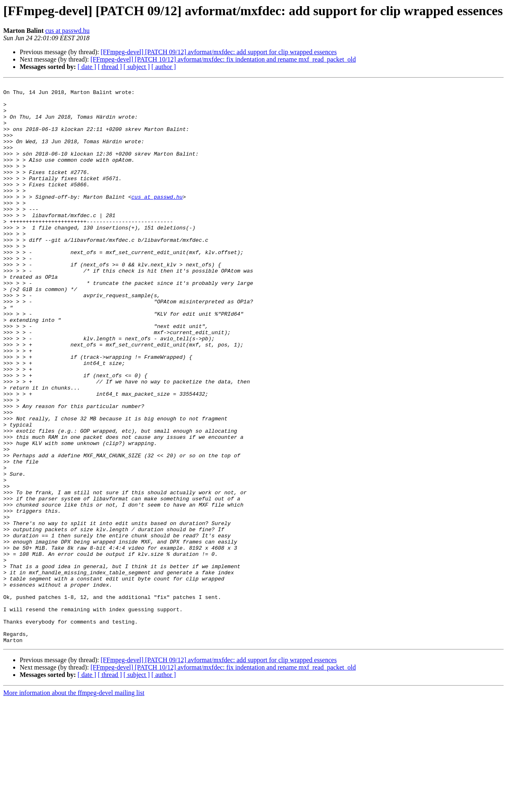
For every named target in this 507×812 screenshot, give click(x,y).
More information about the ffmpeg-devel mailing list (74, 805)
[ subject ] (137, 67)
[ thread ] (110, 67)
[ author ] (164, 67)
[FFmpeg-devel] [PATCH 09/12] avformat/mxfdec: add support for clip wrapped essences (219, 52)
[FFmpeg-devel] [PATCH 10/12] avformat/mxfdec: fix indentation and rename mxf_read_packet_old (223, 59)
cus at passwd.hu (67, 31)
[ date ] (87, 67)
